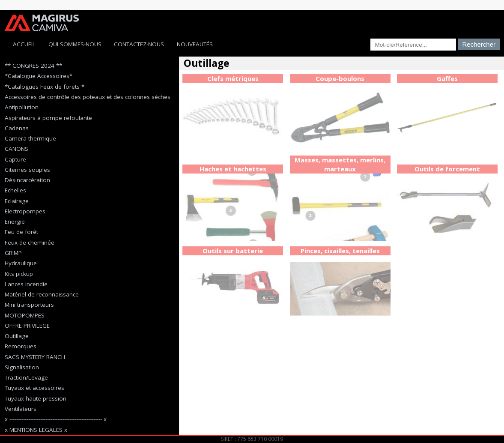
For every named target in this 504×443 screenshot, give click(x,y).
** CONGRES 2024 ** (33, 66)
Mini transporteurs (29, 305)
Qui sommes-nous (75, 44)
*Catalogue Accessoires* (39, 76)
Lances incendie (26, 284)
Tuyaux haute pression (36, 398)
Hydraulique (21, 263)
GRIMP (13, 253)
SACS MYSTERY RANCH (35, 357)
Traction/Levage (26, 377)
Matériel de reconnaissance (42, 294)
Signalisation (22, 367)
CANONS (16, 149)
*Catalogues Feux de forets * (45, 87)
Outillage (17, 336)
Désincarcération (27, 180)
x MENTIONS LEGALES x (36, 430)
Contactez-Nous (139, 44)
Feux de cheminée (30, 242)
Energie (15, 221)
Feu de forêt (21, 232)
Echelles (15, 190)
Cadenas (17, 128)
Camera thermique (30, 138)
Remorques (21, 346)
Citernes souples (27, 170)
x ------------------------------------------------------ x (56, 419)
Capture (15, 159)
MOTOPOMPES (25, 315)
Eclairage (17, 201)
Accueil (24, 44)
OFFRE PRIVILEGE (27, 326)
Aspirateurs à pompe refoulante (48, 118)
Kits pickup (19, 274)
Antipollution (22, 107)
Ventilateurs (21, 409)
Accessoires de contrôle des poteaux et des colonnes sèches (88, 97)
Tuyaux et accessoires (34, 388)
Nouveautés (195, 44)
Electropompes (25, 211)
